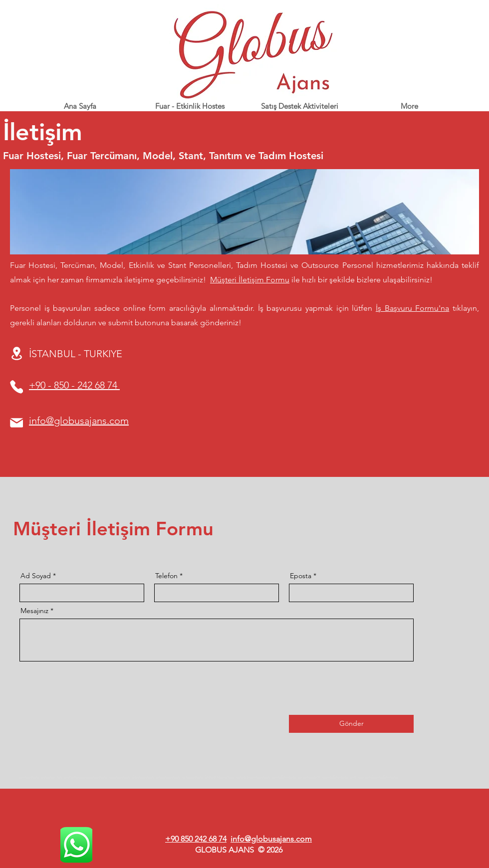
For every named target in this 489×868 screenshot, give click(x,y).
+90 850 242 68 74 (196, 839)
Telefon (166, 576)
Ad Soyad (36, 576)
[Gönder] (351, 724)
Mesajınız (34, 611)
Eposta (301, 576)
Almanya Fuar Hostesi (253, 776)
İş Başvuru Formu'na (412, 308)
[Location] (16, 353)
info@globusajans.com (271, 839)
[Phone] (16, 387)
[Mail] (16, 423)
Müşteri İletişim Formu (250, 280)
